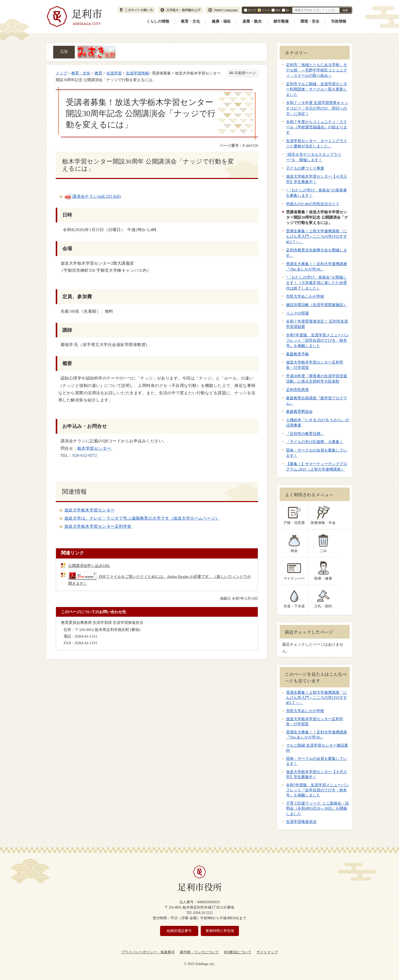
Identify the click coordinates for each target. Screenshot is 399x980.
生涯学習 (114, 73)
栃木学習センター (95, 448)
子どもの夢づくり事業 (305, 168)
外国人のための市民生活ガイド (313, 204)
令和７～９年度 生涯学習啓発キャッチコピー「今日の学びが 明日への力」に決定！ (317, 108)
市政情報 (339, 21)
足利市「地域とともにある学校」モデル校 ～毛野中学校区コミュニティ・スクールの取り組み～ (317, 70)
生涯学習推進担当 (301, 822)
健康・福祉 (221, 21)
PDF (278, 10)
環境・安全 (310, 21)
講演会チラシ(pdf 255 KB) (93, 196)
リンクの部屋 (297, 313)
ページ (266, 10)
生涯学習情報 (137, 73)
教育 (98, 73)
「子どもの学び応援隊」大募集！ (315, 442)
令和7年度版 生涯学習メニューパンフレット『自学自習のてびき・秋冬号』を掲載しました (318, 340)
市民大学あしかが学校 (305, 296)
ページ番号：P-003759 (239, 146)
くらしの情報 (158, 21)
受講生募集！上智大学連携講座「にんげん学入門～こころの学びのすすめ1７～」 (317, 236)
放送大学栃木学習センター (90, 510)
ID (287, 10)
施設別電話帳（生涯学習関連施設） (317, 305)
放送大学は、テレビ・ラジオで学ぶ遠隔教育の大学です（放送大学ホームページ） (142, 518)
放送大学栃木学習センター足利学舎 (98, 526)
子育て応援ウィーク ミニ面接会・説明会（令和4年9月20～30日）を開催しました (318, 809)
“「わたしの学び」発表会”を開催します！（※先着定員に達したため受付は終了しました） (317, 283)
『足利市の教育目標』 (305, 434)
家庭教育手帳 (297, 354)
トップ (61, 73)
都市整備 (281, 21)
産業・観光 (252, 21)
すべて (252, 10)
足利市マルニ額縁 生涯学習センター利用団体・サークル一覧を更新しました (317, 89)
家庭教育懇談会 (299, 411)
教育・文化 (190, 21)
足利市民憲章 (297, 390)
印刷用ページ (245, 73)
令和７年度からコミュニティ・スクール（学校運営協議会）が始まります (317, 127)
